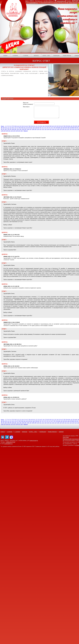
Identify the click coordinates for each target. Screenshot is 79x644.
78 (55, 128)
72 (44, 128)
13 (21, 126)
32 (54, 126)
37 (63, 126)
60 (23, 128)
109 (35, 129)
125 (76, 129)
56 (16, 128)
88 (72, 128)
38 (65, 126)
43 (73, 126)
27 (45, 126)
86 (69, 128)
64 (30, 128)
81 (60, 128)
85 (67, 128)
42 (72, 126)
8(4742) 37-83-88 (63, 3)
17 (28, 126)
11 (17, 126)
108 (33, 129)
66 (33, 128)
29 (49, 126)
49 (3, 128)
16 (26, 126)
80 (58, 128)
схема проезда (61, 1)
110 (38, 129)
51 (7, 128)
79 (56, 128)
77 (53, 128)
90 (76, 128)
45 (77, 126)
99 (11, 129)
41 (70, 126)
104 (23, 129)
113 (46, 129)
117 (56, 129)
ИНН (67, 437)
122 (68, 129)
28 (47, 126)
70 (40, 128)
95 (3, 129)
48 (2, 128)
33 (56, 126)
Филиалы (36, 56)
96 (5, 129)
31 (52, 126)
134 (17, 131)
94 (2, 129)
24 (40, 126)
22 (36, 126)
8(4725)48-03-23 (49, 3)
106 (28, 129)
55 (14, 128)
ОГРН (64, 437)
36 (61, 126)
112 (43, 129)
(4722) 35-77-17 (11, 442)
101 (15, 129)
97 (7, 129)
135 (19, 131)
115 (51, 129)
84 (65, 128)
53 (10, 128)
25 (42, 126)
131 (9, 131)
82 (62, 128)
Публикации (43, 432)
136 (22, 131)
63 (28, 128)
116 (53, 129)
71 (42, 128)
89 (74, 128)
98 (9, 129)
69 (39, 128)
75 (49, 128)
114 (48, 129)
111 (40, 129)
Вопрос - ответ (46, 56)
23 (38, 126)
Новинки (61, 432)
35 (59, 126)
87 (70, 128)
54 (12, 128)
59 (21, 128)
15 (24, 126)
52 (9, 128)
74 (47, 128)
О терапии (17, 432)
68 (37, 128)
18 (29, 126)
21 (35, 126)
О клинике (10, 432)
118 (58, 129)
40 (68, 126)
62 (26, 128)
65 (32, 128)
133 (14, 131)
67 (35, 128)
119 (61, 129)
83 (63, 128)
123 (71, 129)
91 (78, 128)
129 (4, 131)
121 (66, 129)
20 (33, 126)
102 (18, 129)
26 (44, 126)
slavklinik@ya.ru (34, 3)
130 (7, 131)
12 (19, 126)
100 (13, 129)
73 (46, 128)
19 (31, 126)
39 (66, 126)
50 (5, 128)
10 (15, 126)
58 (19, 128)
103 (20, 129)
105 (25, 129)
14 (22, 126)
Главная (5, 56)
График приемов (67, 56)
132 (12, 131)
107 (30, 129)
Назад (3, 126)
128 (2, 131)
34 (57, 126)
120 (63, 129)
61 (25, 128)
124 (73, 129)
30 (50, 126)
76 (51, 128)
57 (18, 128)
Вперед (26, 131)
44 (75, 126)
